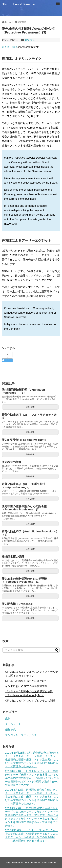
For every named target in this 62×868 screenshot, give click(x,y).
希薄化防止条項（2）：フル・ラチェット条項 (29, 416)
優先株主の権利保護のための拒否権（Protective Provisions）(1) (24, 580)
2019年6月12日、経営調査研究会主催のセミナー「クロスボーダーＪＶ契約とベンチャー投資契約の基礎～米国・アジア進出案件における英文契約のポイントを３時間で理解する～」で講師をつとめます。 (32, 797)
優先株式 (30, 40)
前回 (15, 47)
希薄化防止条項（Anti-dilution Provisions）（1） (30, 533)
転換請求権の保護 (13, 557)
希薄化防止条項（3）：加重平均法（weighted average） (23, 486)
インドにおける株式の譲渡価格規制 (26, 686)
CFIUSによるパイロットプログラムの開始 (30, 701)
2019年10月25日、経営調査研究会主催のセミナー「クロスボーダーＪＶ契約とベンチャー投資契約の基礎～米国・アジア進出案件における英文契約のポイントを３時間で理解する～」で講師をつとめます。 (32, 760)
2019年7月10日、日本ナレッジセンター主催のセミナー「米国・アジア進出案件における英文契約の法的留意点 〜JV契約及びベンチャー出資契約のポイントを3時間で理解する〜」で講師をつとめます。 (32, 778)
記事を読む (30, 407)
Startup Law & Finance (18, 4)
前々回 (6, 47)
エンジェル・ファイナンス (21, 735)
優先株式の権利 (11, 462)
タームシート (13, 724)
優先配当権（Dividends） (18, 604)
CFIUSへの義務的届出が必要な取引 (26, 681)
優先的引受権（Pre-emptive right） (24, 440)
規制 (8, 719)
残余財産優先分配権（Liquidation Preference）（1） (23, 391)
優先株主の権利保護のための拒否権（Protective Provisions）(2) (24, 508)
